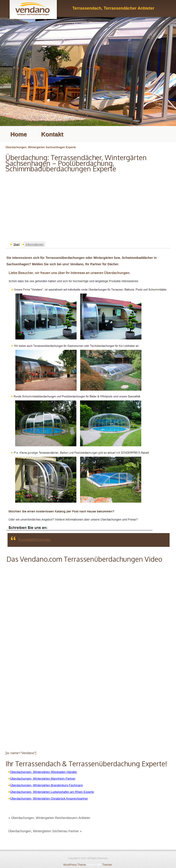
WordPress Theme (75, 865)
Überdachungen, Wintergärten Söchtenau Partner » (45, 831)
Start (16, 244)
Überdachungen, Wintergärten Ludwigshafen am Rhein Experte (52, 792)
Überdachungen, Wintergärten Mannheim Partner (43, 779)
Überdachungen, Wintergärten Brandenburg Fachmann (47, 785)
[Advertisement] (88, 206)
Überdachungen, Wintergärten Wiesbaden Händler (44, 772)
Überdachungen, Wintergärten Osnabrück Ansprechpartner (49, 798)
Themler (107, 865)
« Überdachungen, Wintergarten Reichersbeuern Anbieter (49, 818)
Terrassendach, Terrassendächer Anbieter (113, 8)
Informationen (35, 244)
